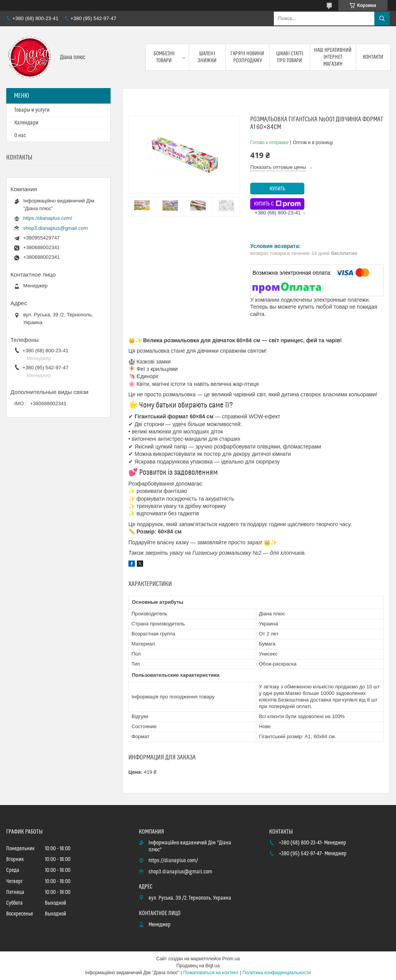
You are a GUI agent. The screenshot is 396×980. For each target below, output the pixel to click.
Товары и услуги (32, 110)
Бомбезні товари (164, 57)
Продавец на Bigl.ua (198, 966)
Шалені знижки (207, 57)
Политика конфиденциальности (277, 973)
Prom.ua (231, 959)
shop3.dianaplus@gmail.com (55, 228)
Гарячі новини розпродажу (247, 57)
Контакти (373, 57)
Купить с (277, 204)
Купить (277, 189)
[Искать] (382, 19)
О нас (20, 136)
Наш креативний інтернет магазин (333, 57)
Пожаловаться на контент (211, 973)
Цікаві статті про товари (290, 57)
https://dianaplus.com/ (48, 218)
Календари (26, 123)
